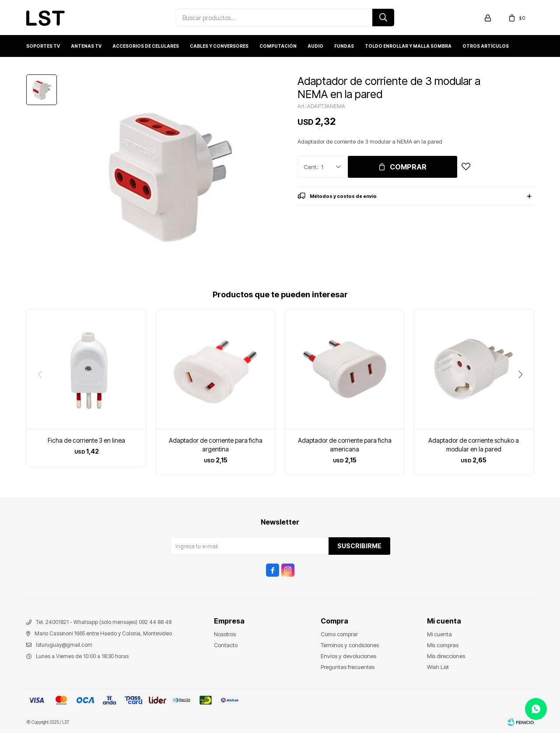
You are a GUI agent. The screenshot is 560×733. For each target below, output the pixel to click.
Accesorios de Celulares (146, 46)
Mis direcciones (446, 656)
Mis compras (443, 645)
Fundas (344, 46)
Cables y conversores (219, 46)
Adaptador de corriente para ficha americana (345, 445)
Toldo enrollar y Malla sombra (408, 46)
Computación (278, 46)
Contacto (226, 645)
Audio (315, 46)
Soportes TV (43, 46)
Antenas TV (86, 46)
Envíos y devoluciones (348, 656)
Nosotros (225, 634)
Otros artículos (486, 46)
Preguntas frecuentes (348, 667)
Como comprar (339, 634)
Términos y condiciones (350, 645)
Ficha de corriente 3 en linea (86, 440)
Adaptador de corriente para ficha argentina (216, 445)
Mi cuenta (439, 634)
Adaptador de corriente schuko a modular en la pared (474, 445)
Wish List (438, 667)
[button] (523, 392)
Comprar (408, 167)
